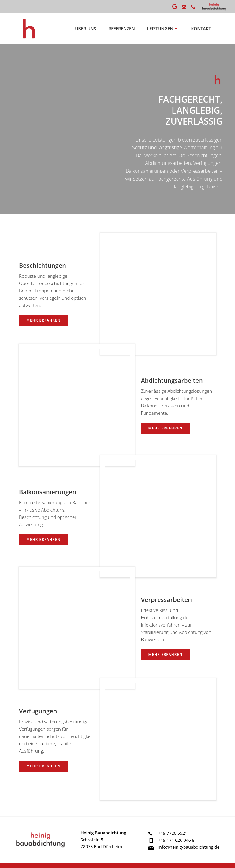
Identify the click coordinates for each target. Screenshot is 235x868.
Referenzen (122, 29)
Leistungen (163, 29)
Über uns (86, 29)
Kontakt (201, 29)
